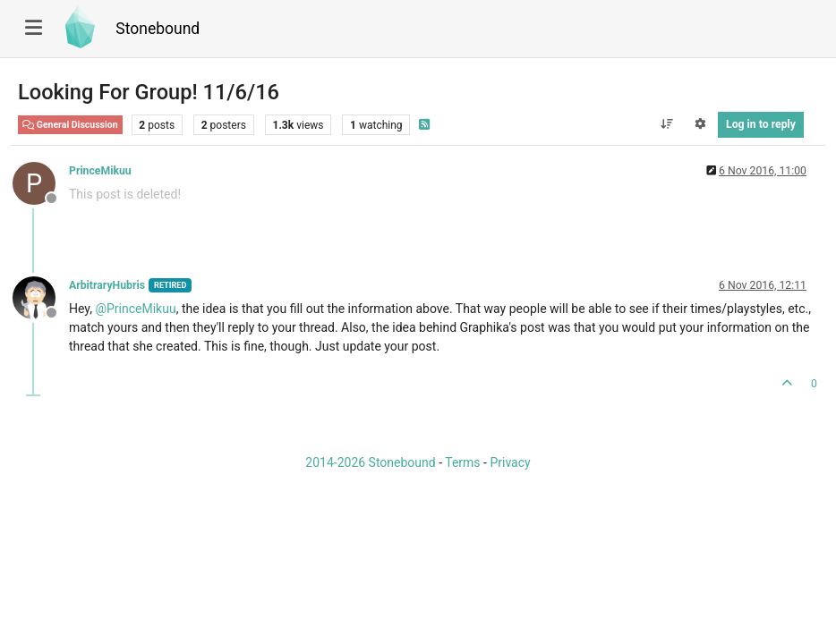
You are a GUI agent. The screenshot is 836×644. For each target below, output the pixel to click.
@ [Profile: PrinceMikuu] (135, 309)
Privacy (510, 462)
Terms (462, 462)
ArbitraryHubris (107, 285)
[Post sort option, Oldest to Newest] (666, 124)
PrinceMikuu (100, 171)
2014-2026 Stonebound (370, 462)
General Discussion (70, 125)
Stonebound (158, 29)
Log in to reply (761, 124)
